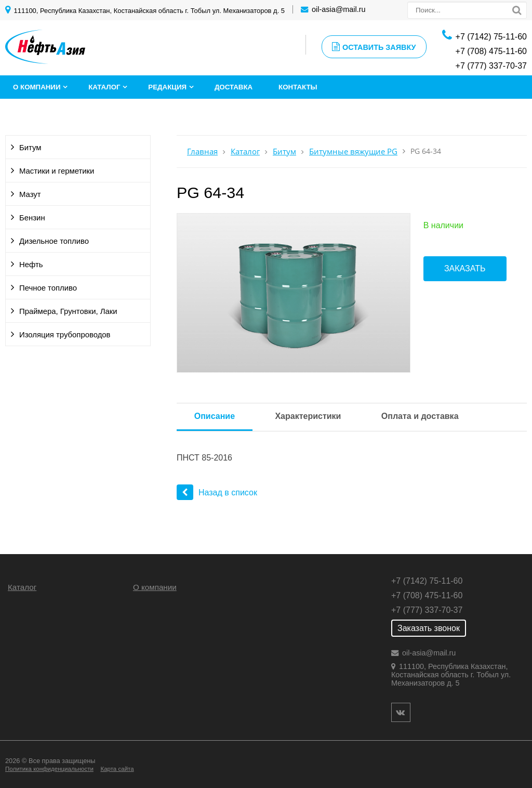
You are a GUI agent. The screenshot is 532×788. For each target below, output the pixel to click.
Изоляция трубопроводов (65, 335)
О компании (37, 87)
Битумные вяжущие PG (353, 152)
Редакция (167, 87)
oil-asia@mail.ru (338, 9)
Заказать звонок (429, 628)
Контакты (298, 87)
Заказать (465, 268)
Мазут (30, 194)
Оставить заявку (374, 47)
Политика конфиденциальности (49, 769)
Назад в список (217, 492)
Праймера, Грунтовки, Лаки (68, 311)
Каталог (104, 87)
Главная (202, 152)
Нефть (31, 265)
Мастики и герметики (57, 171)
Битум (30, 148)
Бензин (32, 218)
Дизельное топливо (54, 241)
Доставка (234, 87)
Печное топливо (48, 288)
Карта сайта (117, 769)
